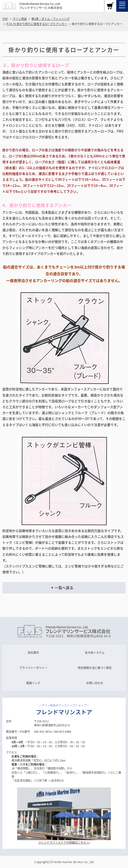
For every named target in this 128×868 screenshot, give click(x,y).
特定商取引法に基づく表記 (95, 668)
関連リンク (33, 683)
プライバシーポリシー (33, 668)
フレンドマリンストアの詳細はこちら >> (64, 842)
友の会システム (95, 653)
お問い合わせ (95, 683)
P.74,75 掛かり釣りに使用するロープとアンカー (37, 24)
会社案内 (33, 653)
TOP (5, 19)
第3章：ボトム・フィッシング (51, 19)
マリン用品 (20, 19)
